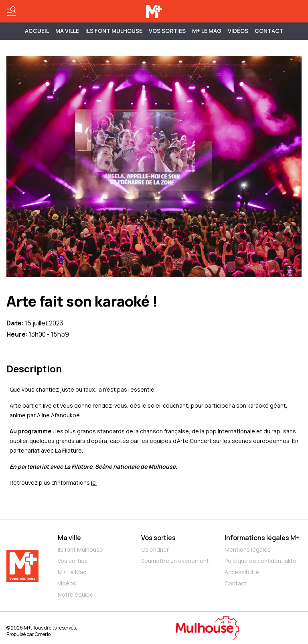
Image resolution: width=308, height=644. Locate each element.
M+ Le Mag (207, 31)
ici (94, 482)
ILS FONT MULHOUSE (114, 31)
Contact (269, 31)
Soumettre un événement (175, 561)
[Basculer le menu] (11, 11)
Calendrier (155, 550)
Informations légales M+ (262, 538)
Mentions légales (248, 550)
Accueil (37, 31)
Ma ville (69, 538)
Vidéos (238, 31)
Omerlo (43, 634)
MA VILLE (67, 31)
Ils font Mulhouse (80, 550)
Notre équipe (76, 594)
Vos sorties (167, 31)
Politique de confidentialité (260, 561)
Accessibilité (242, 572)
